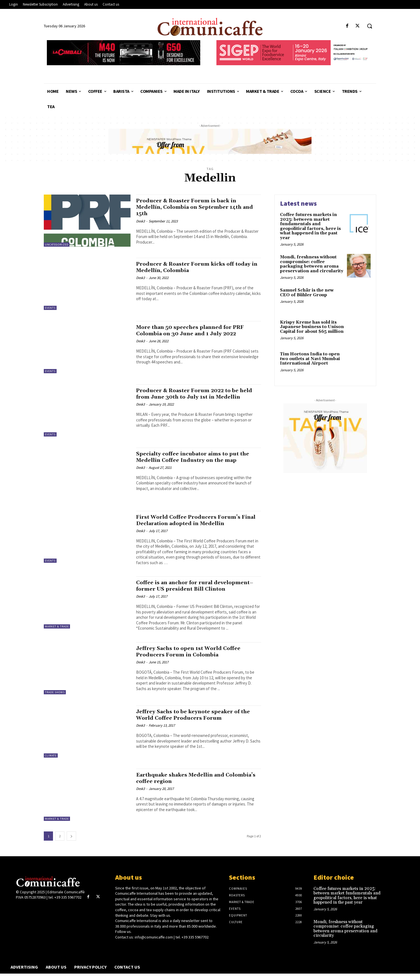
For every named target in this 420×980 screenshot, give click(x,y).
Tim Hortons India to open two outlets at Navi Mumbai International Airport (310, 359)
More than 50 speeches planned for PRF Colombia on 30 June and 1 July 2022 (196, 330)
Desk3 (140, 221)
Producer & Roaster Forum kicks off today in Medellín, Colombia (191, 267)
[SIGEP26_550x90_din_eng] (293, 53)
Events (50, 308)
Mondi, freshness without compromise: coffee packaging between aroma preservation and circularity (312, 264)
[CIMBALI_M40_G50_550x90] (124, 53)
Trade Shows (55, 699)
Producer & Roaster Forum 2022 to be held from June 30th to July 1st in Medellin (194, 397)
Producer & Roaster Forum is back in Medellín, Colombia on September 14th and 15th (195, 207)
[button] (370, 26)
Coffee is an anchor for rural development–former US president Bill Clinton (195, 589)
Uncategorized (57, 245)
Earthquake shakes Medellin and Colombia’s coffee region (186, 784)
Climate (51, 762)
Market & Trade (57, 626)
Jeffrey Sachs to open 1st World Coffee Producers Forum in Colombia (194, 658)
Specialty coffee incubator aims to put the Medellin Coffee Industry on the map (197, 457)
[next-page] (71, 842)
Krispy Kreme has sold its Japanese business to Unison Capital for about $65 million (312, 327)
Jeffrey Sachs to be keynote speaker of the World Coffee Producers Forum (194, 721)
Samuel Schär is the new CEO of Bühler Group (307, 293)
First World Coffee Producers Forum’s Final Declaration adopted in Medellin (194, 520)
